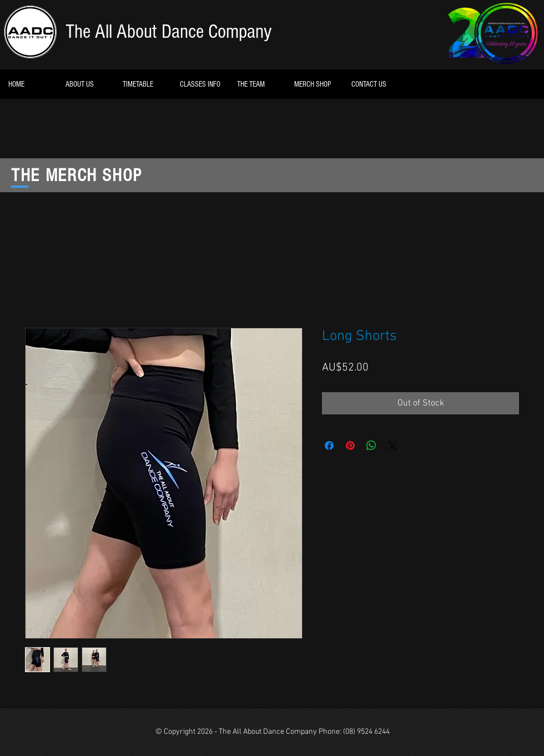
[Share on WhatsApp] (371, 445)
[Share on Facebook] (329, 445)
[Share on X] (392, 445)
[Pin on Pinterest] (350, 445)
